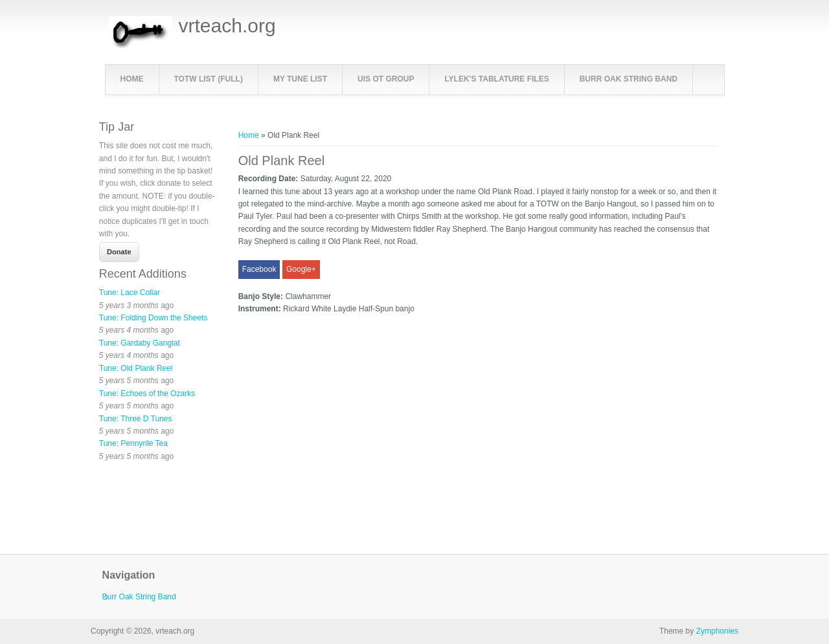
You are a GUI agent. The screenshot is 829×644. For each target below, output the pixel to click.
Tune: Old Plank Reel (136, 368)
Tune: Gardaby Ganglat (140, 343)
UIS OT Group (386, 79)
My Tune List (300, 79)
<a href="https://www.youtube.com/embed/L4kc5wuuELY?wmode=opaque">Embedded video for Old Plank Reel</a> (374, 418)
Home (132, 79)
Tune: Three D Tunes (136, 419)
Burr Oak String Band (629, 79)
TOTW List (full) (209, 79)
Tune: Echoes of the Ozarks (147, 394)
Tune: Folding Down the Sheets (153, 318)
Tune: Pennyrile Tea (133, 443)
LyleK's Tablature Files (496, 79)
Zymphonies (717, 631)
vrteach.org (227, 26)
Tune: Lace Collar (130, 293)
